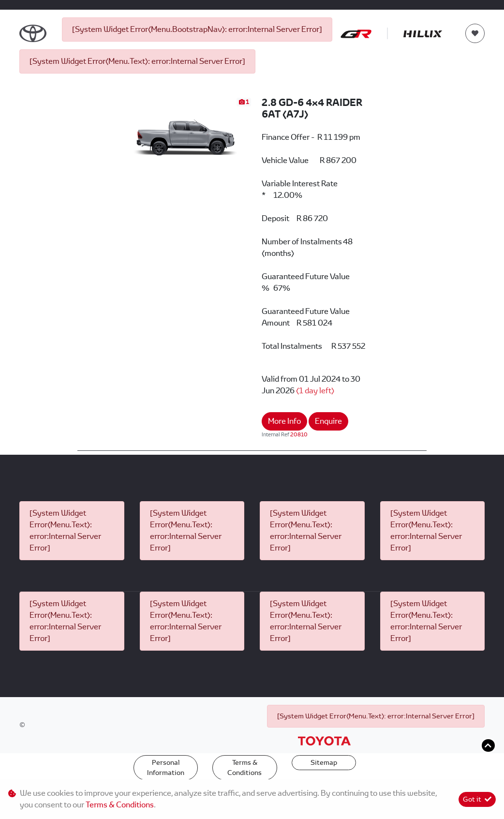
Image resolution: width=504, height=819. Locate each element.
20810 (299, 434)
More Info (284, 421)
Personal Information (166, 767)
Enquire (328, 421)
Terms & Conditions (245, 767)
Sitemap (324, 762)
